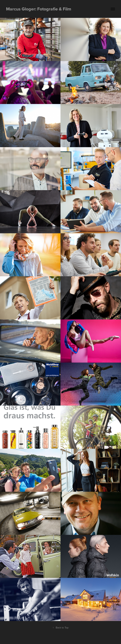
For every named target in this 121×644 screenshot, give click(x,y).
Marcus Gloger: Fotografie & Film (39, 9)
